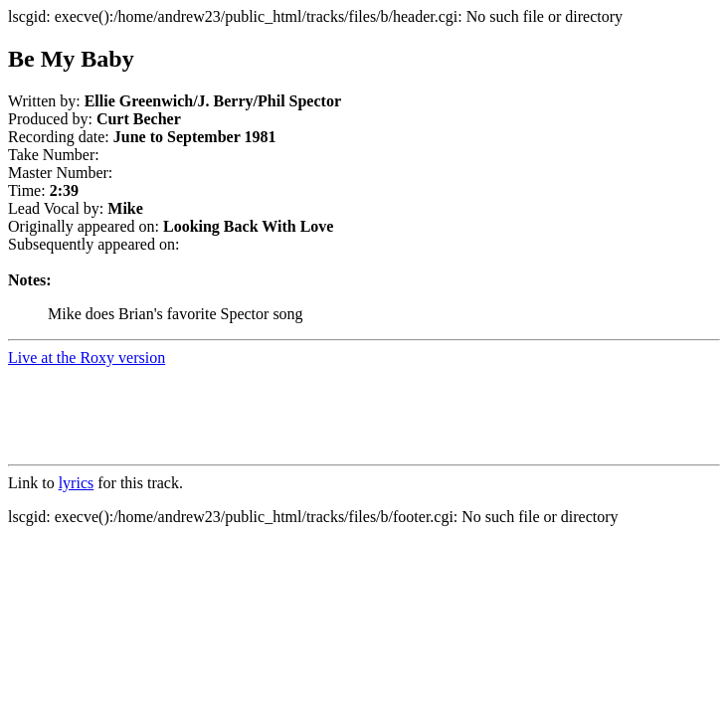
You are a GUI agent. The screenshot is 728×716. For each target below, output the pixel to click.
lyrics (77, 483)
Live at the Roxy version (87, 358)
